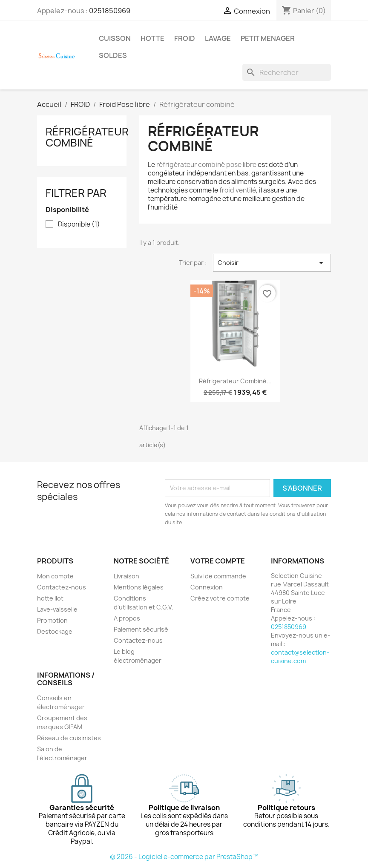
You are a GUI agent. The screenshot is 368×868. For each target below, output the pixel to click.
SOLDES (113, 55)
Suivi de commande (218, 576)
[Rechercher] (287, 72)
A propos (127, 618)
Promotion (52, 620)
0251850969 (110, 11)
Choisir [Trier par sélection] (272, 263)
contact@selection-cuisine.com (300, 657)
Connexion (207, 587)
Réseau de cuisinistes (69, 738)
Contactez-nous (62, 587)
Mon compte (55, 576)
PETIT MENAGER (268, 38)
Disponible (79, 224)
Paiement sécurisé (141, 629)
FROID (185, 38)
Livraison (126, 576)
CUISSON (115, 38)
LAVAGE (218, 38)
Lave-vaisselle (57, 609)
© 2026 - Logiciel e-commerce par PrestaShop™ (184, 857)
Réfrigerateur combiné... (235, 381)
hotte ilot (50, 598)
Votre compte (218, 561)
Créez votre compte (220, 598)
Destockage (55, 631)
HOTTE (152, 38)
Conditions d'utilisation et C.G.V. (144, 603)
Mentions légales (139, 587)
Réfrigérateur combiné (87, 137)
